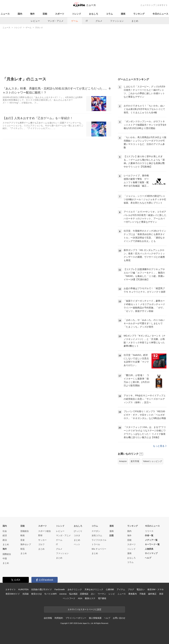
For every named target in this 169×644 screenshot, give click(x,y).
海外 (32, 14)
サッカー (42, 540)
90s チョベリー (99, 549)
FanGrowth (60, 589)
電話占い (141, 589)
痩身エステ (90, 598)
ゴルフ (41, 544)
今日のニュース (160, 14)
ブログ (131, 589)
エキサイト (162, 5)
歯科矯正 (152, 594)
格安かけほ (36, 594)
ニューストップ (148, 5)
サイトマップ (151, 553)
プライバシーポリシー (76, 618)
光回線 (25, 594)
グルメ (99, 21)
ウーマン (102, 594)
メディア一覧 (151, 540)
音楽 (23, 540)
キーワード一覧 (152, 544)
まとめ (135, 21)
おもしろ (94, 14)
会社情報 (48, 618)
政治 (5, 540)
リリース (149, 531)
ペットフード (69, 598)
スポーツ (60, 14)
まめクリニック (75, 589)
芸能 (45, 14)
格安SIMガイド (13, 594)
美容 (161, 594)
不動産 (143, 594)
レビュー (35, 21)
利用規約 (59, 618)
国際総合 (7, 554)
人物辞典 (149, 549)
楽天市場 (135, 461)
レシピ (112, 594)
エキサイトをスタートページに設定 (84, 609)
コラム (109, 14)
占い (93, 594)
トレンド (77, 14)
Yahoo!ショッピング (152, 461)
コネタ (77, 535)
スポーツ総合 (45, 531)
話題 (112, 535)
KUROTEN (23, 589)
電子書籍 (102, 598)
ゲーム (75, 21)
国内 (20, 14)
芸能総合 (25, 531)
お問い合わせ (119, 618)
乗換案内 (132, 594)
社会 (5, 531)
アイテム (121, 589)
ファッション (117, 21)
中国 (5, 558)
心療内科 (110, 589)
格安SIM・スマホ (156, 589)
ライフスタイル (99, 540)
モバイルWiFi (50, 594)
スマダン (96, 531)
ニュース (5, 14)
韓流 (23, 549)
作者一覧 (149, 535)
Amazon (123, 461)
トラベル (96, 544)
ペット (77, 544)
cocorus (63, 594)
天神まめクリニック (94, 589)
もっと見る (160, 446)
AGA (80, 598)
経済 (5, 535)
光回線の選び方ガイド (42, 589)
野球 (40, 535)
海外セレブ (26, 544)
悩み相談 (73, 594)
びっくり (78, 531)
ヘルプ (148, 558)
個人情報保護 (95, 618)
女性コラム (97, 535)
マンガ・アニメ (56, 21)
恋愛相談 (84, 594)
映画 (23, 535)
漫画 (123, 14)
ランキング (139, 14)
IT (87, 21)
